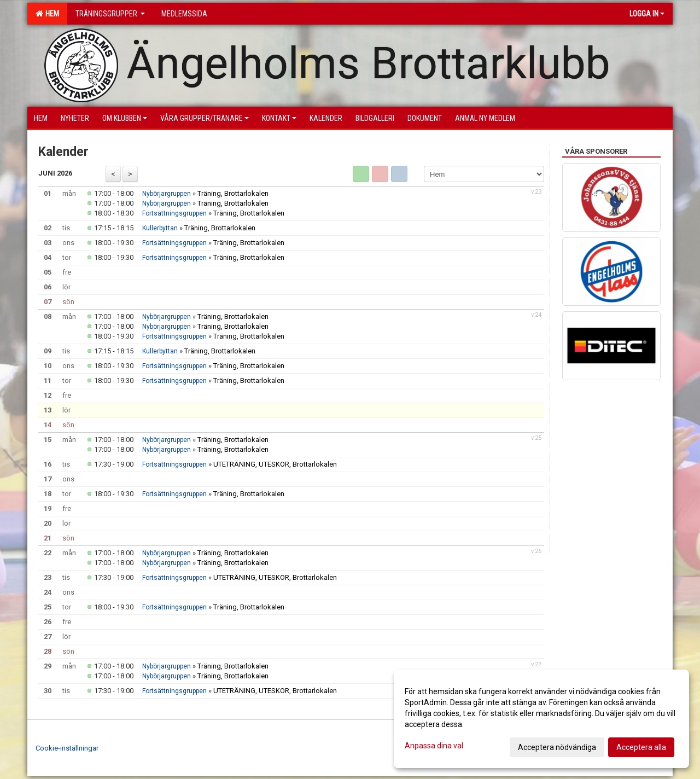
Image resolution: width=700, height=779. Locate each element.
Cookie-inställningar (67, 748)
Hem (47, 14)
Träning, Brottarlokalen (233, 193)
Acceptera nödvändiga (557, 747)
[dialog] (541, 719)
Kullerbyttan (161, 228)
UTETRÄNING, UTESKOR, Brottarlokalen (275, 464)
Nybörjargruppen (167, 194)
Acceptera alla (641, 747)
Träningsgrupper (110, 14)
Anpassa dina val (434, 746)
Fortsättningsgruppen (174, 213)
